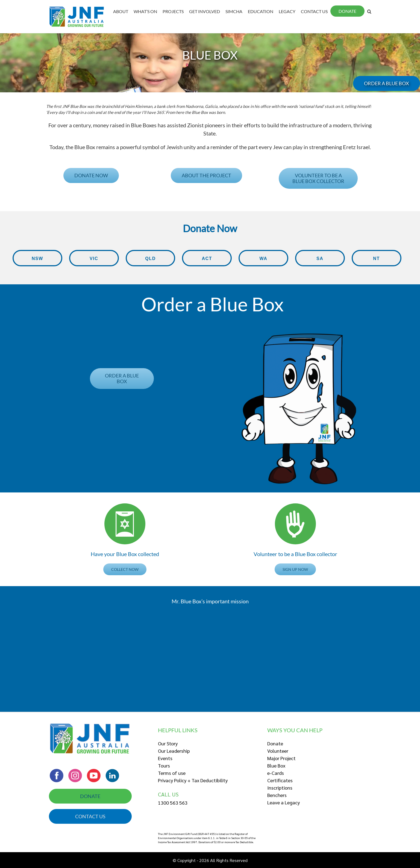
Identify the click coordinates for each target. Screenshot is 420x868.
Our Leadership (174, 751)
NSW (37, 261)
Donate (275, 743)
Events (165, 758)
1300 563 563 (173, 803)
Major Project (281, 758)
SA (320, 261)
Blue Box (276, 765)
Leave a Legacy (284, 802)
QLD (151, 261)
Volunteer (278, 751)
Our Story (168, 743)
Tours (164, 765)
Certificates (280, 780)
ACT (207, 261)
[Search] (369, 11)
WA (263, 261)
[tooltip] (66, 106)
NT (377, 261)
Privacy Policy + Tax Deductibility (193, 780)
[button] (66, 106)
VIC (94, 261)
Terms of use (172, 773)
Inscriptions (280, 788)
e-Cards (276, 773)
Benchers (277, 795)
